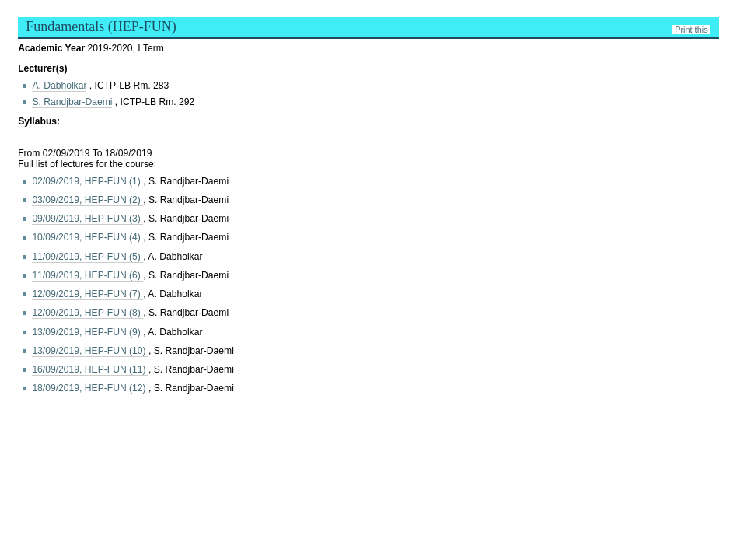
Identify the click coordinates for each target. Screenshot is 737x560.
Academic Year (52, 48)
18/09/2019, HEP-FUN (90, 388)
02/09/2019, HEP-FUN (87, 181)
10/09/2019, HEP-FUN (87, 237)
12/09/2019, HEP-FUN (87, 294)
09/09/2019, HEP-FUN (87, 219)
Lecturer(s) (42, 68)
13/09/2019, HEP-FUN (87, 332)
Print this (691, 30)
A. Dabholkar (59, 86)
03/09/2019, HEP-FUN (87, 200)
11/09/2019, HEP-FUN (87, 257)
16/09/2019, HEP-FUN (90, 369)
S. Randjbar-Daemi (72, 102)
